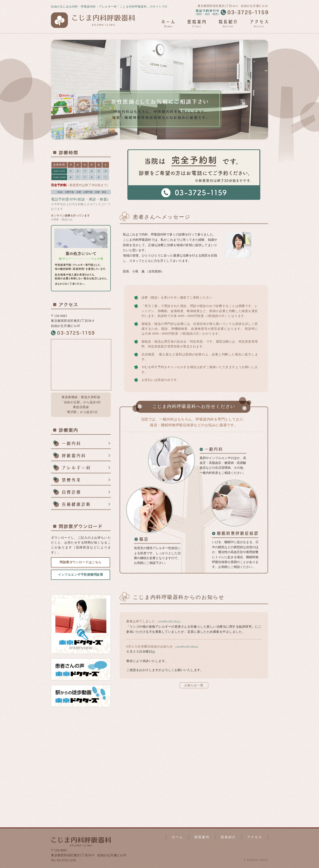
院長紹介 (228, 837)
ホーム (178, 837)
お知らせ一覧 (194, 685)
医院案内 (202, 837)
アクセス (255, 837)
